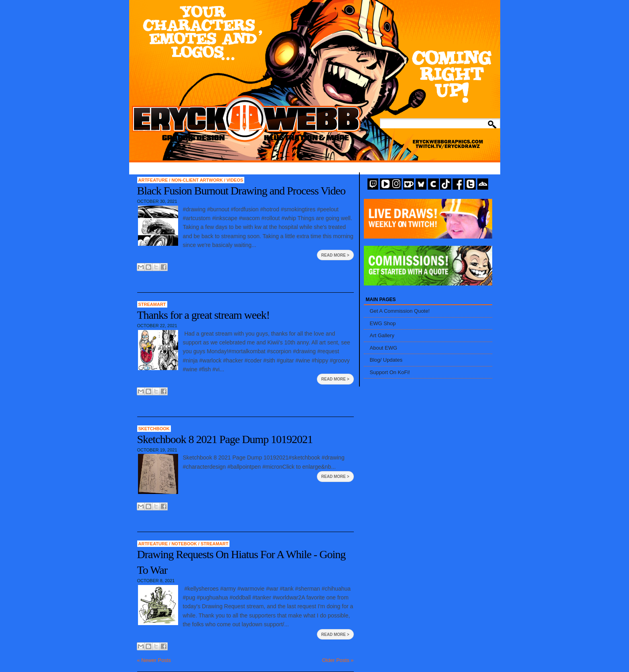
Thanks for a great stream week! (204, 315)
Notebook (185, 544)
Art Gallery (382, 335)
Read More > (335, 255)
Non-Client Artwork (198, 180)
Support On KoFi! (390, 372)
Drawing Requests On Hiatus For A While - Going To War (241, 562)
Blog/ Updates (386, 360)
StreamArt (152, 304)
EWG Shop (383, 323)
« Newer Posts (154, 660)
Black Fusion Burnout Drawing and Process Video (241, 191)
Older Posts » (338, 660)
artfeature (154, 180)
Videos (235, 180)
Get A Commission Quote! (400, 311)
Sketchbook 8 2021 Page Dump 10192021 (225, 439)
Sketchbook (154, 429)
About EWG (384, 348)
